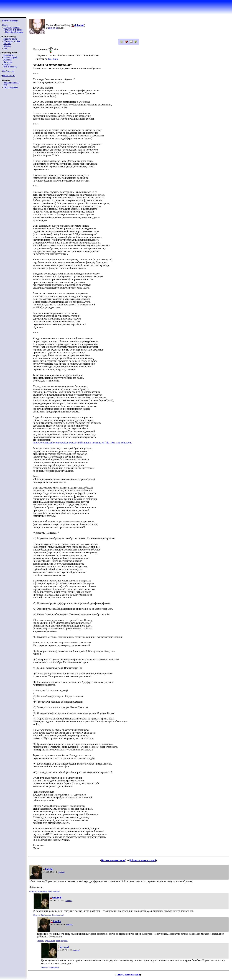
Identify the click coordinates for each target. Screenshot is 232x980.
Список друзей (10, 57)
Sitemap (7, 44)
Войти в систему (10, 21)
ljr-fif (5, 48)
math (55, 59)
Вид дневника (10, 67)
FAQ (5, 85)
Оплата (7, 46)
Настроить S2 (9, 75)
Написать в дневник (13, 30)
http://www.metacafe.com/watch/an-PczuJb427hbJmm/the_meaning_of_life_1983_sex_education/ (82, 443)
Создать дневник (11, 27)
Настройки (8, 55)
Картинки (8, 62)
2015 (50, 28)
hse (50, 59)
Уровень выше (42, 891)
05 (54, 28)
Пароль (7, 64)
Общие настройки (12, 41)
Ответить (33, 891)
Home (5, 25)
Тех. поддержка (11, 87)
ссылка (62, 872)
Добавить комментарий (142, 860)
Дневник (7, 60)
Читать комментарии (113, 860)
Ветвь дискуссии (54, 891)
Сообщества (8, 71)
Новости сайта (10, 39)
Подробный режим (14, 32)
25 (57, 28)
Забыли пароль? (11, 83)
